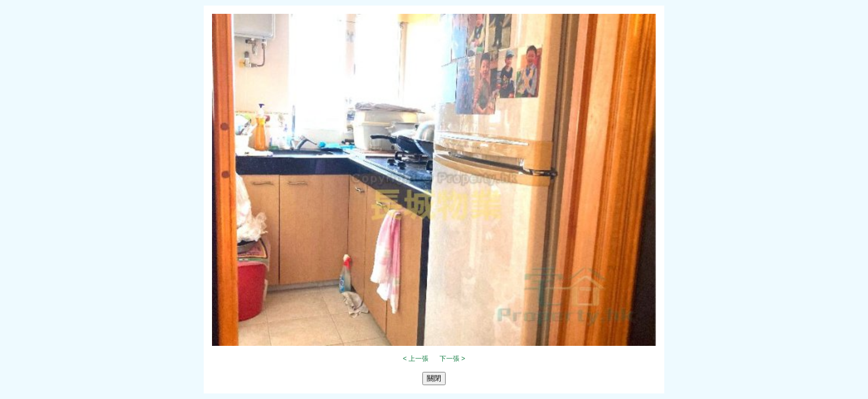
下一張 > (452, 359)
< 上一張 (416, 359)
